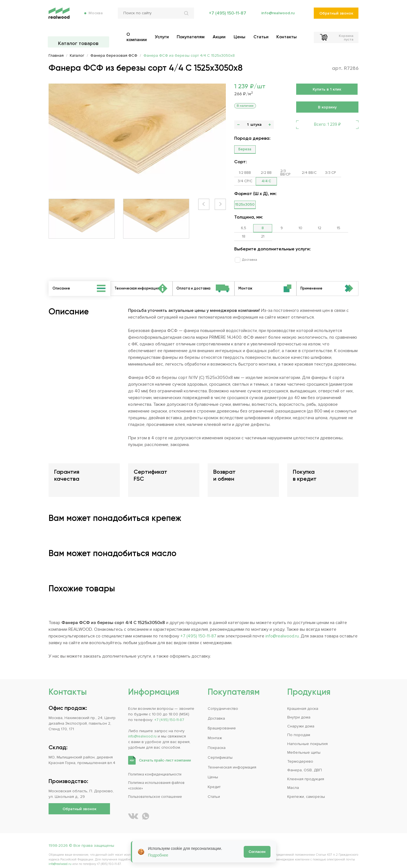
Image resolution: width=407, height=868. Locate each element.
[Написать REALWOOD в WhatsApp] (146, 809)
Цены (213, 770)
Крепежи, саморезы (306, 790)
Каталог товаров (79, 36)
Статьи (214, 790)
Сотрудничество (223, 702)
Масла (293, 781)
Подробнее (158, 855)
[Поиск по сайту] (154, 17)
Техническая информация (232, 760)
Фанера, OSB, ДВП (305, 763)
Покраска (217, 741)
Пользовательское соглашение (158, 790)
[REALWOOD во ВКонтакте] (133, 809)
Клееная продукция (306, 772)
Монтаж (215, 731)
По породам (299, 728)
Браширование (222, 721)
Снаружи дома (301, 719)
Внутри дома (299, 710)
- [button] (238, 125)
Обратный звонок (336, 17)
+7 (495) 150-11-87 (226, 17)
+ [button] (270, 125)
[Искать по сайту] (186, 17)
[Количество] (248, 125)
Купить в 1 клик (327, 89)
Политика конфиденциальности (158, 767)
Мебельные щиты (304, 745)
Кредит (214, 780)
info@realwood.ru (277, 17)
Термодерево (300, 754)
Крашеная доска (303, 702)
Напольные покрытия (307, 737)
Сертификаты (220, 750)
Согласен (257, 852)
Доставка (247, 251)
